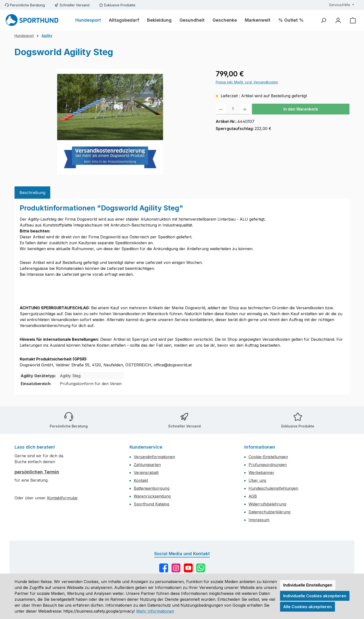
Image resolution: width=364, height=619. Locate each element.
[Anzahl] (233, 109)
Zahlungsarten (147, 465)
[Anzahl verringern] (221, 109)
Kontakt (141, 480)
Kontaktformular (62, 498)
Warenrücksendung (152, 496)
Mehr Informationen (155, 611)
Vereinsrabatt (146, 472)
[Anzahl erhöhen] (245, 109)
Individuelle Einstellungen (308, 585)
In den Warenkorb (301, 109)
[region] (110, 122)
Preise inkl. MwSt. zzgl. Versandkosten (247, 82)
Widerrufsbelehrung (267, 504)
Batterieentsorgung (152, 488)
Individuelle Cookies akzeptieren (315, 596)
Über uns (257, 480)
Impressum (259, 520)
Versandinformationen (154, 457)
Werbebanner (261, 472)
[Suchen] (323, 20)
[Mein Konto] (338, 20)
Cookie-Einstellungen (268, 457)
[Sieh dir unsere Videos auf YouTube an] (188, 568)
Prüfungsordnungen (268, 465)
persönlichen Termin (37, 472)
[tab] (32, 193)
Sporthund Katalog (151, 504)
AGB (253, 496)
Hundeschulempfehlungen (273, 488)
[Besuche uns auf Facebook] (164, 568)
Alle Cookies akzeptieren (307, 607)
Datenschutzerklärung (269, 512)
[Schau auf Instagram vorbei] (176, 568)
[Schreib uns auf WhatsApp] (201, 568)
